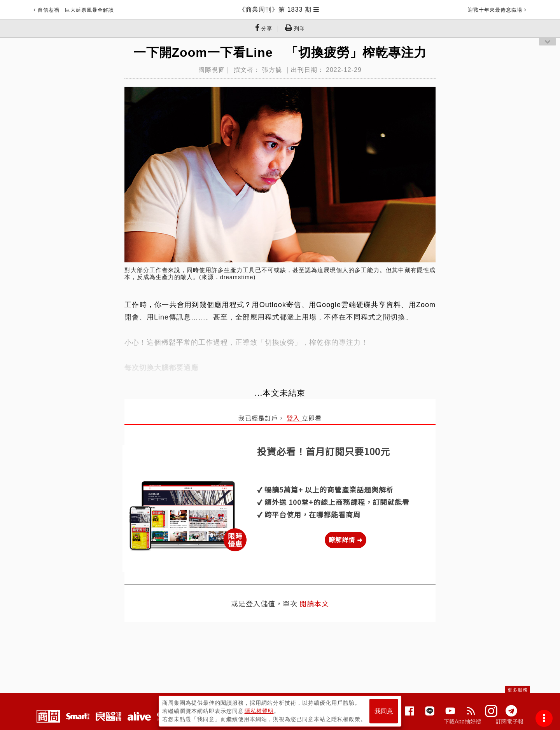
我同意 (384, 711)
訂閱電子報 (510, 721)
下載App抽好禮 (463, 721)
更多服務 (518, 690)
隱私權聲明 (259, 711)
